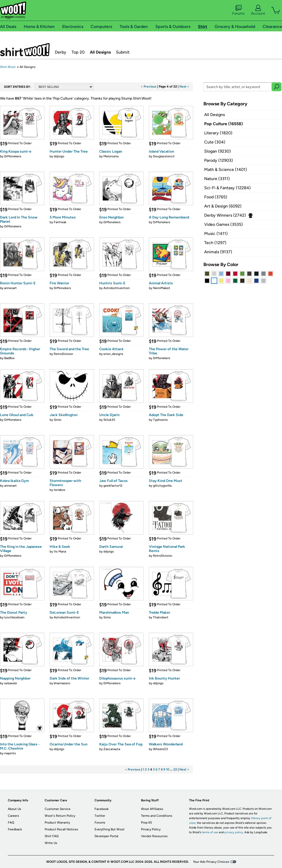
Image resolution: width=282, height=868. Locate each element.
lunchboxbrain (14, 617)
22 (175, 769)
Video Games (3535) (224, 224)
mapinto (10, 753)
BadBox (9, 358)
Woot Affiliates (152, 809)
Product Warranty (57, 823)
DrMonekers (13, 156)
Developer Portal (106, 836)
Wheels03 (160, 749)
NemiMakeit (162, 288)
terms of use (210, 832)
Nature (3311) (217, 179)
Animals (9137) (218, 252)
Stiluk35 (109, 420)
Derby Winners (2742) (225, 215)
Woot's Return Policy (60, 816)
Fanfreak (60, 222)
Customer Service (58, 809)
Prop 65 (146, 823)
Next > (184, 87)
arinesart (10, 288)
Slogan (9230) (218, 151)
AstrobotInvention (117, 288)
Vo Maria (60, 551)
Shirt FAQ (52, 836)
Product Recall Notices (61, 829)
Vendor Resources (154, 836)
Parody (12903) (219, 160)
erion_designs (113, 354)
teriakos (60, 490)
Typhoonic (161, 420)
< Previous (149, 87)
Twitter (100, 816)
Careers (13, 816)
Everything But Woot (110, 829)
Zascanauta (112, 749)
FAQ (11, 823)
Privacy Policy (151, 829)
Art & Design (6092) (223, 206)
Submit (123, 52)
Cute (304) (215, 142)
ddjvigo (59, 156)
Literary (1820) (218, 133)
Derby (61, 52)
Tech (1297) (215, 243)
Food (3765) (216, 197)
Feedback (15, 829)
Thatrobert (161, 617)
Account (258, 10)
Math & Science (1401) (226, 169)
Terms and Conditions (157, 816)
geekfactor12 (113, 486)
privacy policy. (234, 832)
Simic (58, 420)
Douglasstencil (164, 156)
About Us (14, 809)
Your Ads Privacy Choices (211, 862)
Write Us (51, 843)
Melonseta (111, 156)
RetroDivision (63, 354)
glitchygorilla (162, 486)
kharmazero (62, 683)
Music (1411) (216, 234)
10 (168, 769)
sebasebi (11, 683)
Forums (238, 10)
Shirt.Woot (25, 50)
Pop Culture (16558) (224, 124)
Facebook (102, 809)
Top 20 (78, 52)
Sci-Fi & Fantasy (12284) (227, 188)
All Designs (100, 52)
